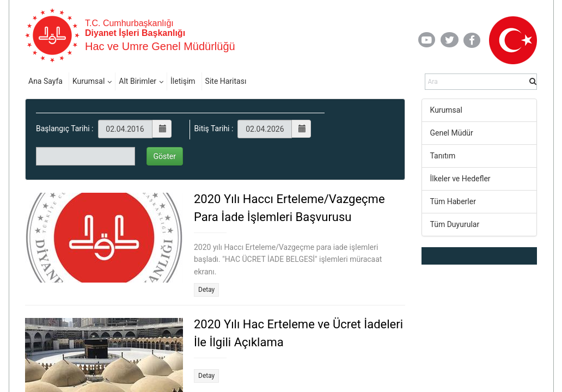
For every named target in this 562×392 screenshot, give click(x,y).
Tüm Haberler (453, 201)
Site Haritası (226, 81)
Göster (165, 156)
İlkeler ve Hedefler (460, 179)
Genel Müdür (452, 133)
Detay (206, 290)
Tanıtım (443, 156)
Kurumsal (88, 81)
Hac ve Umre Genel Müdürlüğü (160, 46)
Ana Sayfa (45, 81)
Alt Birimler (138, 81)
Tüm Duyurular (455, 224)
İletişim (183, 81)
